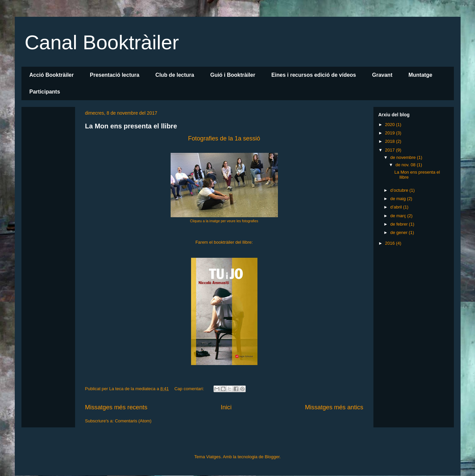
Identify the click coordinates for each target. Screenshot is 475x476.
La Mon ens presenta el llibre (131, 126)
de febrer (400, 224)
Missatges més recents (116, 407)
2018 (391, 141)
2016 (391, 243)
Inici (226, 407)
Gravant (382, 75)
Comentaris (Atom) (133, 421)
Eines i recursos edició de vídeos (314, 75)
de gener (399, 232)
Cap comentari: (190, 389)
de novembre (404, 157)
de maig (399, 199)
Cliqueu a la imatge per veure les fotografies (224, 221)
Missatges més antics (334, 407)
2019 (391, 133)
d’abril (397, 207)
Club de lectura (175, 75)
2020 (391, 125)
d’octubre (400, 190)
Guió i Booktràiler (233, 75)
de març (399, 216)
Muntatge (420, 75)
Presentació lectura (115, 75)
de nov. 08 (406, 165)
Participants (45, 92)
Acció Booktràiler (52, 75)
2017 (391, 150)
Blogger (272, 457)
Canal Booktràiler (102, 42)
